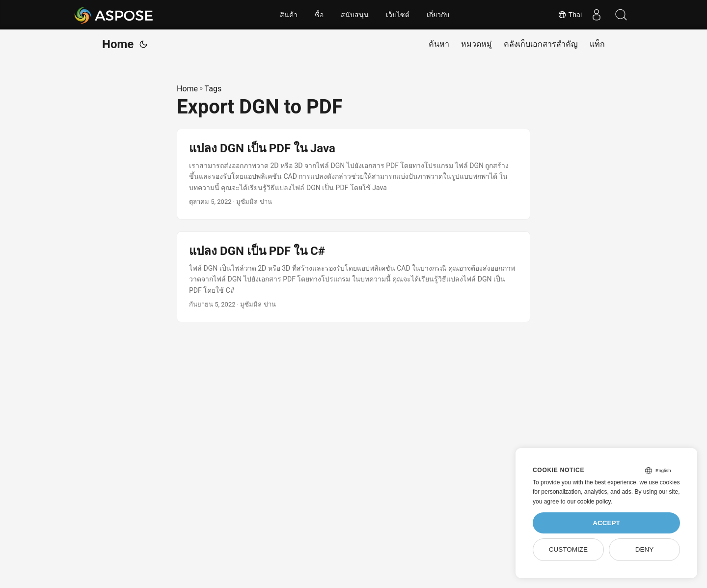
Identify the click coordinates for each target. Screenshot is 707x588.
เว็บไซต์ (398, 15)
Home (118, 44)
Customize (568, 549)
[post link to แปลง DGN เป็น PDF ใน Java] (353, 174)
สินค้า (289, 15)
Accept (606, 523)
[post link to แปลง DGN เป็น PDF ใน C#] (353, 277)
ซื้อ (319, 15)
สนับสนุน (355, 15)
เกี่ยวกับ (438, 15)
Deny (645, 549)
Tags (213, 89)
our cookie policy (589, 502)
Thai (570, 15)
